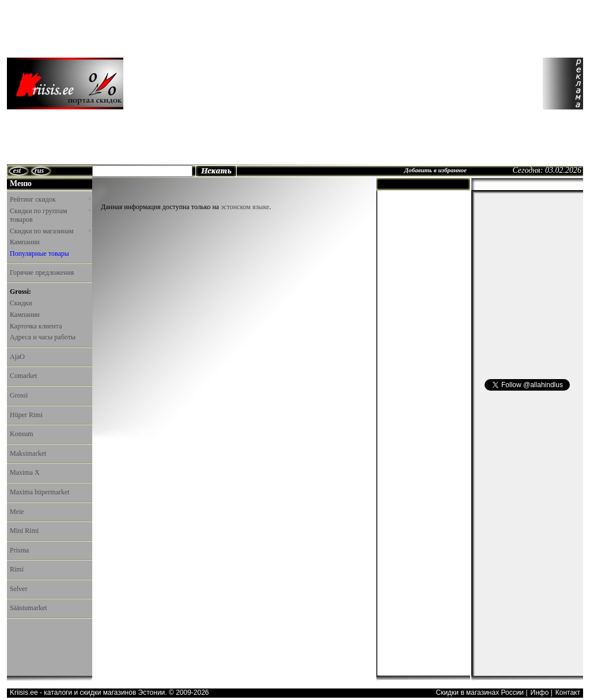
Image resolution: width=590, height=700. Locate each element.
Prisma (19, 550)
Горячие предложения (42, 273)
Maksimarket (28, 453)
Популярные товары (39, 253)
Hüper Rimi (26, 415)
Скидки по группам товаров (50, 215)
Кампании (25, 242)
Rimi (17, 569)
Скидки (21, 303)
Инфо (540, 693)
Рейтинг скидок (50, 199)
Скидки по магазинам (50, 231)
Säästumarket (29, 608)
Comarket (23, 376)
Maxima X (25, 472)
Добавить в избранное (435, 170)
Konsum (22, 434)
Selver (19, 589)
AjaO (17, 357)
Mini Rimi (24, 531)
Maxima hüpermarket (40, 492)
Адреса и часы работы (43, 337)
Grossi (19, 395)
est (17, 171)
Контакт (568, 693)
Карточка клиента (36, 326)
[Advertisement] (234, 84)
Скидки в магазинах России (480, 693)
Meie (17, 512)
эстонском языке (245, 207)
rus (39, 171)
